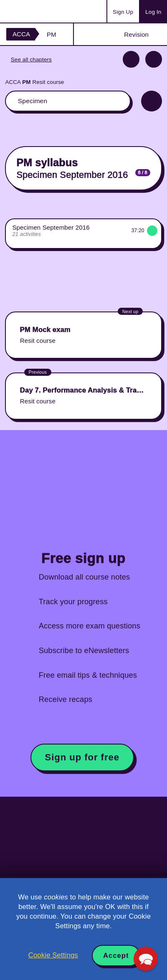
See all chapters (31, 60)
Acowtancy (39, 11)
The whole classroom (68, 101)
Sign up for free (82, 757)
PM (52, 34)
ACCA (21, 34)
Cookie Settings (53, 955)
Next (154, 59)
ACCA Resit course (34, 82)
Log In (153, 12)
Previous (131, 59)
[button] (146, 959)
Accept (116, 956)
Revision (136, 34)
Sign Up (123, 12)
